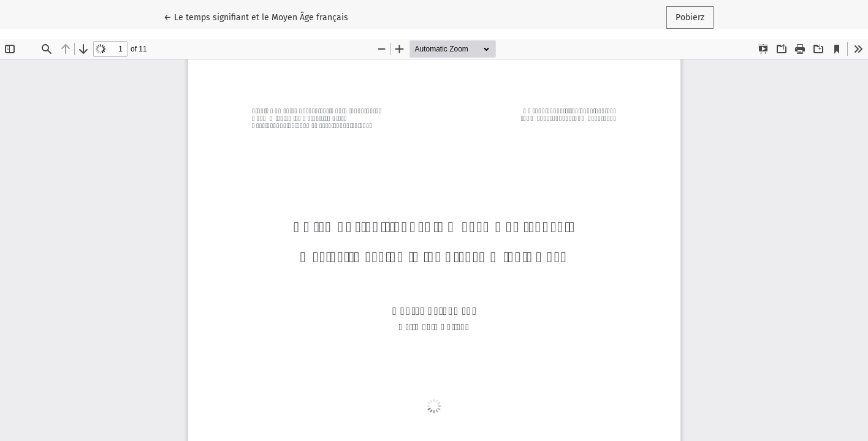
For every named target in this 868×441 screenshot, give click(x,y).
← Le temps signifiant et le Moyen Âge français (256, 17)
